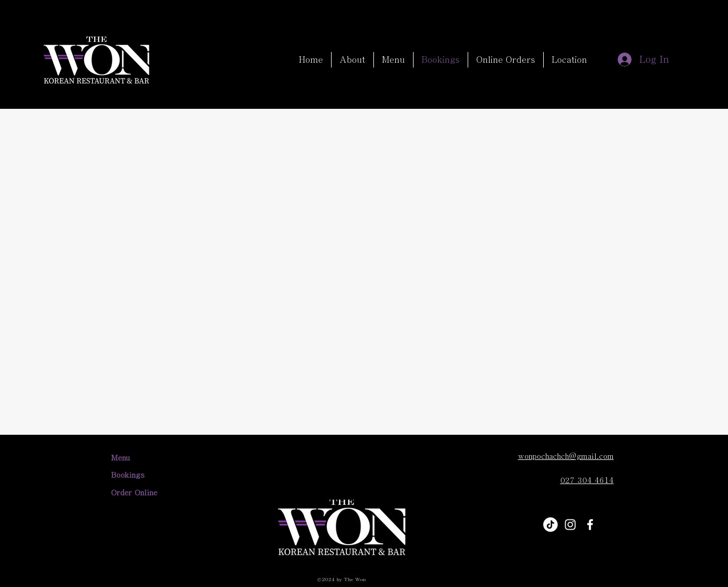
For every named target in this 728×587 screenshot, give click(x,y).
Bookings (128, 475)
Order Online (134, 493)
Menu (120, 458)
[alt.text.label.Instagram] (570, 525)
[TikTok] (550, 525)
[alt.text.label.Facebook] (590, 525)
